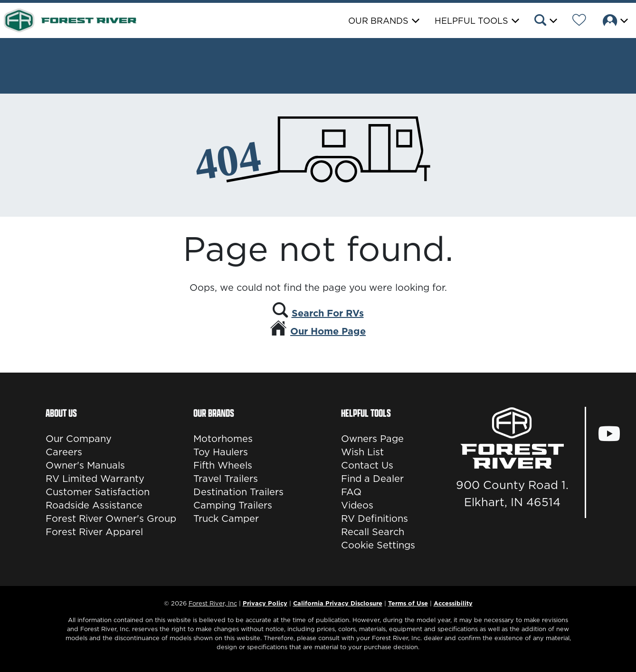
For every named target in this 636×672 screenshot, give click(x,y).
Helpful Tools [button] (471, 21)
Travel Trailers (226, 479)
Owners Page (372, 439)
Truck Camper (226, 518)
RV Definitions (375, 518)
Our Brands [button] (378, 21)
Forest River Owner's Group (111, 518)
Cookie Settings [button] (378, 545)
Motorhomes (223, 439)
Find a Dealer (372, 479)
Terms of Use (408, 603)
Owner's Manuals (85, 465)
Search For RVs (328, 313)
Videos (357, 505)
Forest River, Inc (213, 603)
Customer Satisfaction (98, 492)
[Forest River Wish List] (579, 21)
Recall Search (373, 532)
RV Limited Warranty (95, 479)
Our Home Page (328, 331)
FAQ (351, 492)
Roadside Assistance (94, 505)
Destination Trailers (238, 492)
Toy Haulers (221, 452)
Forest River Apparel (94, 532)
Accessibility (453, 603)
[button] (545, 21)
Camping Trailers (233, 505)
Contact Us (367, 465)
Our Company (79, 439)
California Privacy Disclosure (338, 603)
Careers (64, 452)
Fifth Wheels (223, 465)
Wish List (362, 452)
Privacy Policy (265, 603)
